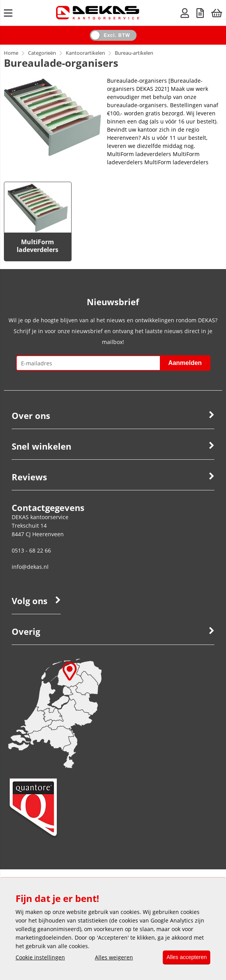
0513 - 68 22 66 (31, 550)
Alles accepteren (184, 957)
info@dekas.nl (30, 567)
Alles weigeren (111, 958)
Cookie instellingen (40, 958)
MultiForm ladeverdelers (38, 246)
